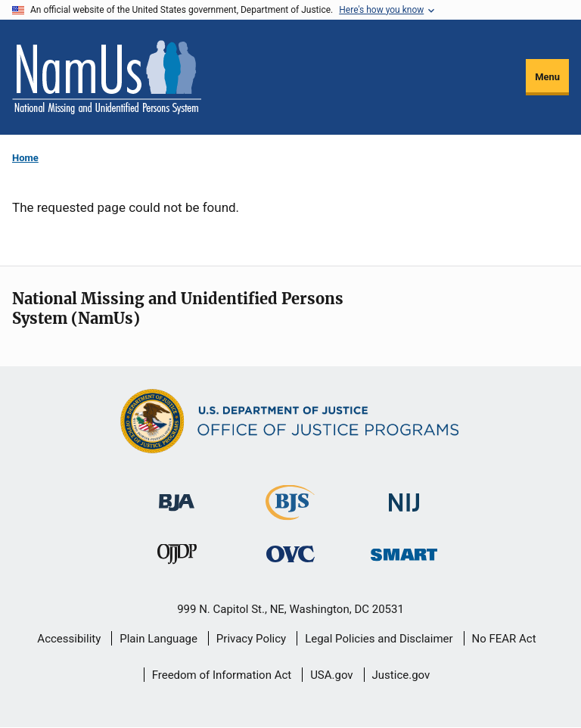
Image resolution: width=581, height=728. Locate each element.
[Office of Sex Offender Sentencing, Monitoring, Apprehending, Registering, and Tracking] (404, 551)
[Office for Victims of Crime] (290, 554)
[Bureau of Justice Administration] (177, 495)
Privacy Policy (251, 639)
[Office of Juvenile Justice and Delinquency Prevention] (177, 557)
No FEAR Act (504, 639)
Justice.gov (401, 675)
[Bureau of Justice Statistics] (290, 513)
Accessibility (69, 639)
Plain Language (158, 639)
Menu (547, 77)
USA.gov (332, 675)
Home (25, 158)
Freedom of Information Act (222, 675)
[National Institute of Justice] (404, 496)
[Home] (107, 77)
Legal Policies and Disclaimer (379, 639)
